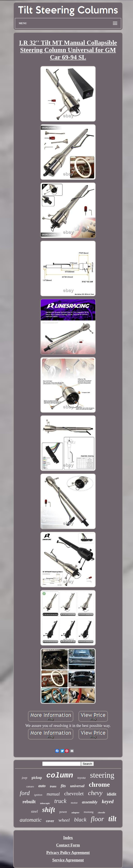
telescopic (45, 803)
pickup (37, 778)
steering (102, 775)
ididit (111, 794)
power (63, 812)
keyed (108, 802)
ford (25, 793)
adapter (75, 812)
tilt (112, 819)
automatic (31, 820)
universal (77, 786)
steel (34, 811)
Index (68, 838)
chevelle (101, 813)
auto (42, 786)
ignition (38, 795)
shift (49, 810)
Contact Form (68, 845)
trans (53, 786)
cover (50, 821)
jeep (25, 778)
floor (97, 819)
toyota (82, 778)
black (80, 820)
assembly (90, 802)
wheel (64, 820)
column (60, 776)
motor (74, 803)
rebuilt (29, 802)
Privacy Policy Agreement (68, 853)
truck (60, 801)
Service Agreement (68, 860)
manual (53, 794)
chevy (95, 793)
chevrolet (74, 794)
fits (63, 786)
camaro (30, 786)
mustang (89, 812)
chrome (99, 784)
